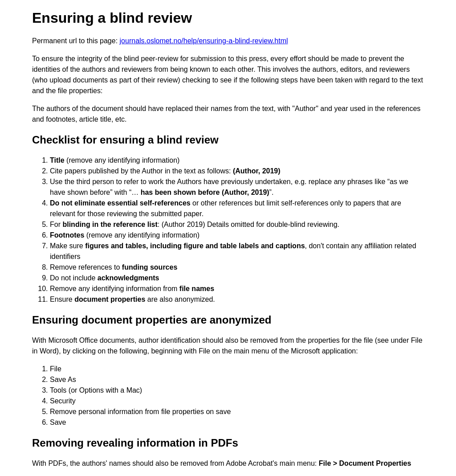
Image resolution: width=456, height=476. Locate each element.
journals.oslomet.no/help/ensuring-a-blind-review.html (204, 41)
